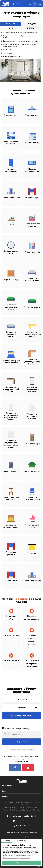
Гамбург (28, 807)
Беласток (15, 807)
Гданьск (18, 805)
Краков (5, 805)
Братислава (28, 802)
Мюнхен (34, 807)
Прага (25, 810)
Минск (20, 810)
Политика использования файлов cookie (21, 837)
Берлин (22, 807)
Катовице (37, 805)
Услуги (5, 791)
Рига (15, 810)
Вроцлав (12, 805)
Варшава (36, 802)
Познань (30, 805)
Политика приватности (10, 858)
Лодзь (24, 805)
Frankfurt (6, 810)
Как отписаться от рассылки (22, 750)
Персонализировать (24, 858)
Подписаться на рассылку (16, 728)
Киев (11, 810)
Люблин (8, 807)
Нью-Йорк (36, 810)
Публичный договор (13, 832)
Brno (30, 810)
